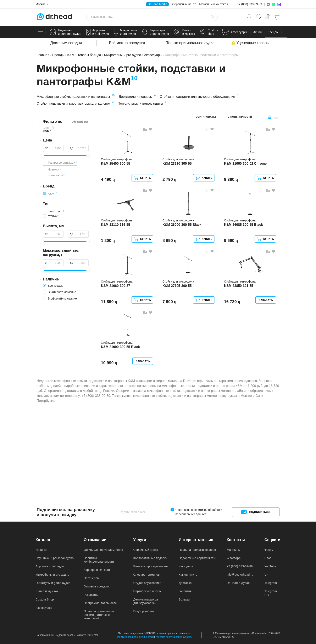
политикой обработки (208, 510)
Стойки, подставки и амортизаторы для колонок (75, 103)
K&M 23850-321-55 (240, 356)
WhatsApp (234, 558)
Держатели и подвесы (137, 97)
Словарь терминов (147, 575)
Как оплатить (188, 575)
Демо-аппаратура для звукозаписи (146, 601)
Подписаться (256, 512)
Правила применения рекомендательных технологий (99, 615)
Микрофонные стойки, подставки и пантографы (76, 97)
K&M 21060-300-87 (117, 356)
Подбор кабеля (144, 611)
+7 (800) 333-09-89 (250, 4)
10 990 (110, 458)
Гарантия (185, 591)
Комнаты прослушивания (151, 566)
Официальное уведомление (104, 550)
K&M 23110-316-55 (117, 270)
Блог (268, 558)
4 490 (109, 200)
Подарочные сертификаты (197, 558)
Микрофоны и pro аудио (52, 575)
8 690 (170, 286)
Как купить (186, 566)
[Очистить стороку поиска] (206, 17)
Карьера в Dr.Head (97, 570)
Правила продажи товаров (197, 550)
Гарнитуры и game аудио (53, 583)
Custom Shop (45, 599)
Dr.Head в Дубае (238, 583)
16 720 (233, 372)
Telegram (271, 583)
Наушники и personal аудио (55, 558)
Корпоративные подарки (150, 558)
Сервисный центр (184, 4)
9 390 (232, 200)
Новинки (42, 550)
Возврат (184, 599)
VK (267, 575)
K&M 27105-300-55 (178, 356)
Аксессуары (44, 608)
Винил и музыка (47, 591)
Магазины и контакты (214, 4)
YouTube (270, 566)
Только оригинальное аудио (190, 43)
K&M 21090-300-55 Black (122, 442)
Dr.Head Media (157, 4)
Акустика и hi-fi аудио (51, 566)
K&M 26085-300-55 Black (245, 270)
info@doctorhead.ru (240, 575)
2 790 (170, 200)
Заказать (265, 371)
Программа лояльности (100, 603)
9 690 (232, 286)
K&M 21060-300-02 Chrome (246, 184)
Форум (269, 550)
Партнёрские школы (148, 591)
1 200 (109, 286)
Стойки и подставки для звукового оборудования (199, 97)
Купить (141, 199)
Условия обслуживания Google (173, 637)
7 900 (170, 372)
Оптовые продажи (96, 586)
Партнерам (92, 578)
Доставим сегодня (66, 43)
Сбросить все (80, 122)
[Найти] (213, 17)
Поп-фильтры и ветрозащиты (142, 103)
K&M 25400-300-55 (117, 184)
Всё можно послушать (128, 43)
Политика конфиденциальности (99, 560)
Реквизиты (91, 595)
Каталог (43, 540)
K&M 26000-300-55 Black (183, 270)
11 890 (110, 372)
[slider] (42, 156)
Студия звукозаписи (147, 583)
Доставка (185, 583)
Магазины (234, 550)
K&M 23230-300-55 (178, 184)
